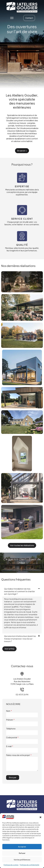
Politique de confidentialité (29, 865)
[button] (40, 817)
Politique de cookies (11, 865)
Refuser (22, 853)
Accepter (22, 847)
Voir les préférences (22, 860)
